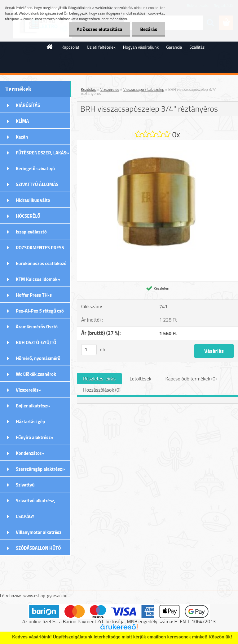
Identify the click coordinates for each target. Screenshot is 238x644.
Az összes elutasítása (99, 29)
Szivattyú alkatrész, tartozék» (36, 503)
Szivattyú (25, 485)
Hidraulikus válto (33, 200)
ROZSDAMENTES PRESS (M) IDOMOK (40, 250)
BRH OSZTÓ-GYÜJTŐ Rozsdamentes (36, 344)
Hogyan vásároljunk (141, 47)
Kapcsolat (71, 47)
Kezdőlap (89, 89)
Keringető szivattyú (35, 169)
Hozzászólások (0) (102, 390)
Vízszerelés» (29, 390)
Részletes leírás (99, 379)
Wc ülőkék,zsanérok (36, 374)
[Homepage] (50, 47)
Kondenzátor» (30, 453)
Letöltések (140, 379)
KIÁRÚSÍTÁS (28, 105)
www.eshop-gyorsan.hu (45, 595)
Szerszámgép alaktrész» (40, 469)
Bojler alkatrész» (33, 406)
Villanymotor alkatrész (39, 532)
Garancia (174, 47)
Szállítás (197, 47)
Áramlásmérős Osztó (37, 327)
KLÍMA (22, 121)
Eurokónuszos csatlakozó (41, 263)
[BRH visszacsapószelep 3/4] (157, 143)
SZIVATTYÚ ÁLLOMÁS (37, 184)
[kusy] (89, 350)
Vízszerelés (110, 89)
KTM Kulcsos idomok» (38, 279)
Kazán (22, 137)
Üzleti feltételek (101, 47)
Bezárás (149, 29)
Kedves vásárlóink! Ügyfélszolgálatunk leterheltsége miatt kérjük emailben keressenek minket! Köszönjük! (122, 637)
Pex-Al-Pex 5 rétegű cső (40, 311)
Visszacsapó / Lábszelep (144, 89)
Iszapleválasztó (31, 232)
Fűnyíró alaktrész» (35, 437)
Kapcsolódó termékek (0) (191, 379)
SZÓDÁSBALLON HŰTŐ (38, 548)
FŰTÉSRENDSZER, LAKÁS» (42, 153)
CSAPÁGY (25, 516)
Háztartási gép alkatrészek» (31, 424)
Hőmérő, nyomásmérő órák (38, 360)
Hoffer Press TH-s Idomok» (34, 297)
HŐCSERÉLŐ (28, 216)
